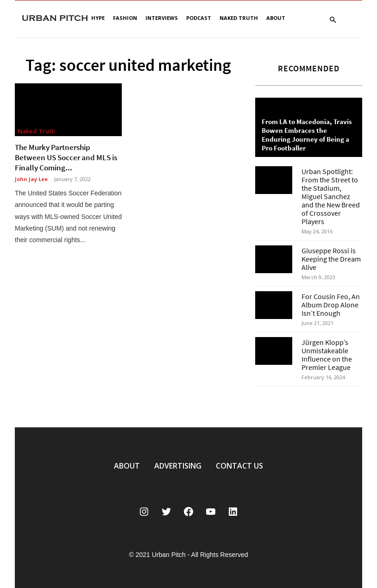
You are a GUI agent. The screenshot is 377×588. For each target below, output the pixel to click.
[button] (333, 20)
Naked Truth (239, 18)
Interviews (162, 18)
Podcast (199, 18)
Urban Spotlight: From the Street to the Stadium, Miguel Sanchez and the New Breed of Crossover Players (331, 196)
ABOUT (127, 466)
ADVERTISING (178, 466)
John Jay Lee (31, 179)
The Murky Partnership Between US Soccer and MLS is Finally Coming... (66, 157)
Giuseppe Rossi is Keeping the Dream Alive (331, 259)
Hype (98, 18)
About (276, 18)
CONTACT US (239, 466)
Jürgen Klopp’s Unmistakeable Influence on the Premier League (327, 355)
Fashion (125, 18)
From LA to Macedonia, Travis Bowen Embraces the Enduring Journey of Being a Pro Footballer (307, 135)
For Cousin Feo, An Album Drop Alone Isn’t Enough (331, 305)
